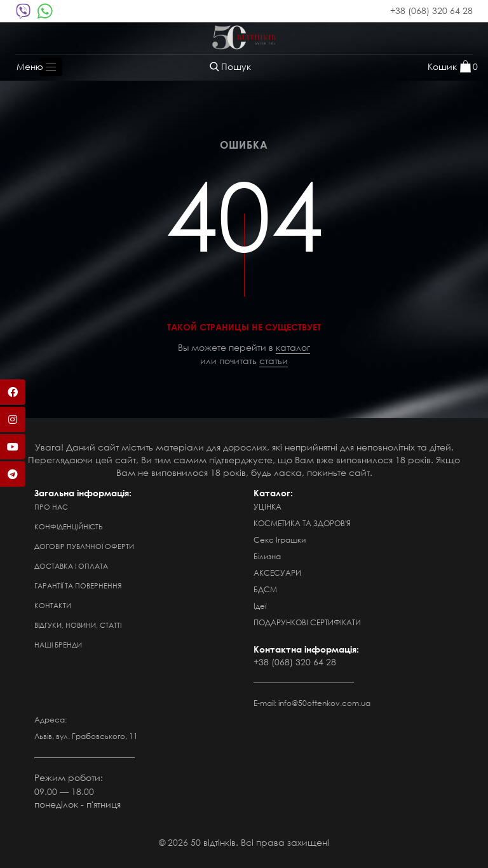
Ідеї (260, 606)
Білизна (267, 556)
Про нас (51, 507)
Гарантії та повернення (78, 586)
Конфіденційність (69, 527)
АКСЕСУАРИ (277, 573)
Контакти (53, 606)
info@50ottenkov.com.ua (324, 703)
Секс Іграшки (280, 540)
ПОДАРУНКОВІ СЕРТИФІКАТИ (307, 622)
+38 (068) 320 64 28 (431, 10)
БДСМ (265, 589)
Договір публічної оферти (84, 546)
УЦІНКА (268, 507)
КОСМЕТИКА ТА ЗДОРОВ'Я (302, 523)
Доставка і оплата (71, 566)
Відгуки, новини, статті (78, 625)
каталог (293, 347)
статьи (274, 361)
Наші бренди (58, 645)
